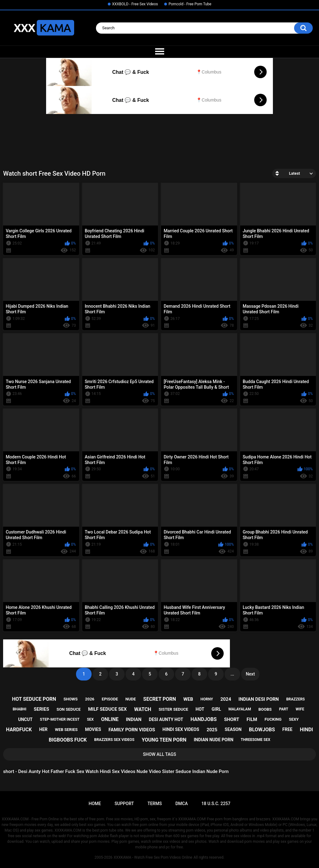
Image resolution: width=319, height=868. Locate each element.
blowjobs (262, 730)
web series (66, 730)
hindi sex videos (181, 729)
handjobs (204, 719)
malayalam (240, 709)
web (188, 699)
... (232, 674)
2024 (226, 699)
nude (131, 699)
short (232, 719)
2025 (212, 730)
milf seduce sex (107, 709)
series (41, 709)
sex (90, 719)
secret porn (160, 699)
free (287, 729)
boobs (265, 709)
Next (250, 674)
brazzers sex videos (114, 740)
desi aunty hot (166, 719)
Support (124, 804)
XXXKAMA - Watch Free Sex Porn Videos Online (153, 857)
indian (134, 719)
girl (216, 709)
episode (110, 699)
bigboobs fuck (68, 740)
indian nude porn (214, 740)
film (252, 719)
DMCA (182, 804)
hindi (306, 730)
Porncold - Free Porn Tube (190, 4)
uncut (25, 719)
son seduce (69, 709)
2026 (90, 699)
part (284, 709)
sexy (294, 719)
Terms (155, 804)
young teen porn (164, 740)
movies (93, 729)
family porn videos (132, 730)
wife (300, 709)
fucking (273, 719)
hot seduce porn (34, 699)
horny (207, 699)
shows (71, 699)
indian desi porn (259, 699)
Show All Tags (160, 754)
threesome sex (256, 740)
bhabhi (20, 709)
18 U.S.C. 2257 (216, 804)
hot (200, 709)
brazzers (296, 699)
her (43, 729)
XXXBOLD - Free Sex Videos (135, 4)
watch (143, 709)
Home (95, 804)
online (110, 719)
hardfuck (19, 730)
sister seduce (173, 709)
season (233, 729)
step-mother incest (60, 719)
